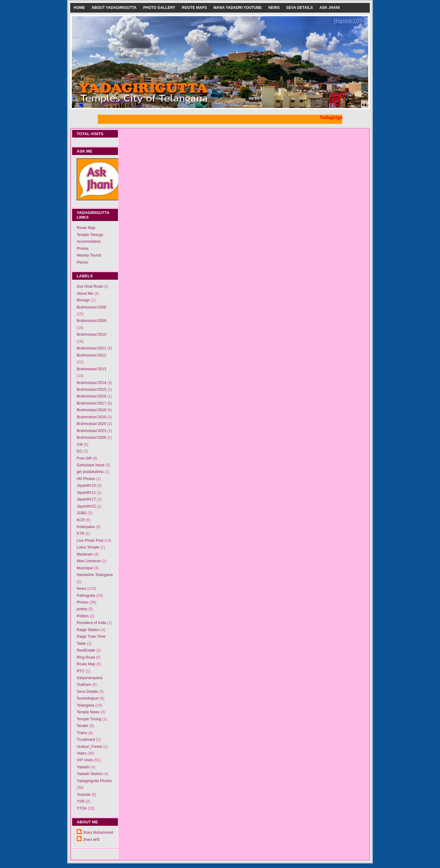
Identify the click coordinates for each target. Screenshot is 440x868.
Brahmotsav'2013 (92, 369)
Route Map (86, 228)
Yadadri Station (90, 774)
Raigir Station (88, 630)
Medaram (85, 554)
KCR (81, 520)
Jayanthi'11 (86, 493)
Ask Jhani (329, 8)
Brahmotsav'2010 (92, 334)
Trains (82, 733)
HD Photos (86, 479)
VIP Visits (85, 760)
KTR (81, 534)
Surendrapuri (88, 698)
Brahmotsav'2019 (92, 417)
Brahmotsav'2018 (92, 410)
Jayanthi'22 (86, 506)
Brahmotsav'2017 (92, 403)
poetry (82, 609)
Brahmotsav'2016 (92, 396)
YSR (81, 801)
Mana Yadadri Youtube (238, 8)
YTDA (82, 808)
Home (79, 8)
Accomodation (89, 242)
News (274, 8)
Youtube (84, 795)
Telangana (86, 705)
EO (79, 451)
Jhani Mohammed (98, 833)
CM (80, 445)
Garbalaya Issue (91, 465)
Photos (83, 249)
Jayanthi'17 (86, 499)
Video (82, 753)
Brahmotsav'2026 (92, 438)
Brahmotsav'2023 (92, 431)
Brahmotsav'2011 (92, 348)
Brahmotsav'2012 (92, 355)
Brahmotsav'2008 (92, 307)
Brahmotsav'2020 (92, 424)
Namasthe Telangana (95, 575)
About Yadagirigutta (114, 8)
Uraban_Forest (89, 747)
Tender (82, 726)
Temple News (88, 712)
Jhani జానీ (91, 840)
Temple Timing (89, 719)
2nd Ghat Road (90, 286)
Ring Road (86, 657)
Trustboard (86, 740)
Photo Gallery (159, 8)
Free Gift (84, 458)
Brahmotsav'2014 (92, 383)
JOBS (82, 513)
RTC (81, 671)
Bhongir (83, 300)
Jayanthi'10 (86, 486)
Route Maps (194, 8)
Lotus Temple (88, 547)
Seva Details (300, 8)
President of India (92, 623)
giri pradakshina (90, 472)
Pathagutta (86, 596)
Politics (83, 616)
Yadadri (83, 767)
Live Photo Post (90, 541)
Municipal (85, 568)
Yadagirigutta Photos (94, 781)
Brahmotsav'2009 (92, 321)
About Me (85, 294)
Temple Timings (90, 235)
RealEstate (86, 650)
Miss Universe (89, 561)
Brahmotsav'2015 (92, 390)
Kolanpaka (86, 527)
